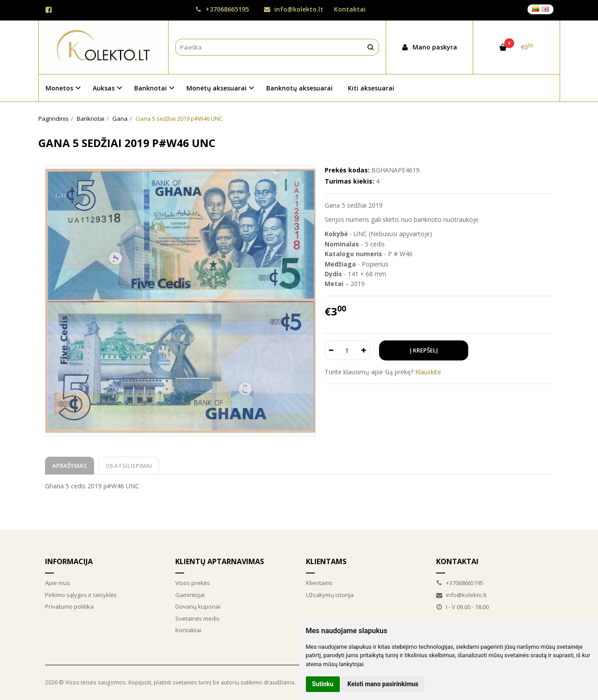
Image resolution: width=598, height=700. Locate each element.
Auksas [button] (104, 88)
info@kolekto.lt (294, 9)
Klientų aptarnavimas (220, 561)
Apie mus (58, 583)
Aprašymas (70, 466)
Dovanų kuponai (198, 606)
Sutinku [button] (323, 684)
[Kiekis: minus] (331, 350)
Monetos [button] (59, 88)
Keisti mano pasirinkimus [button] (383, 684)
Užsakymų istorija (330, 595)
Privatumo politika (69, 606)
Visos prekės (193, 583)
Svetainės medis (198, 618)
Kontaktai (350, 9)
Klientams (326, 561)
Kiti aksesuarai (371, 88)
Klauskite (428, 372)
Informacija (69, 561)
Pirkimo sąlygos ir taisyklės (81, 595)
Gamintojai (190, 595)
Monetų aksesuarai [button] (217, 88)
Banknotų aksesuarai (299, 88)
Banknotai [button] (151, 88)
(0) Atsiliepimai (129, 466)
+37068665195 (222, 9)
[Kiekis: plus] (364, 350)
